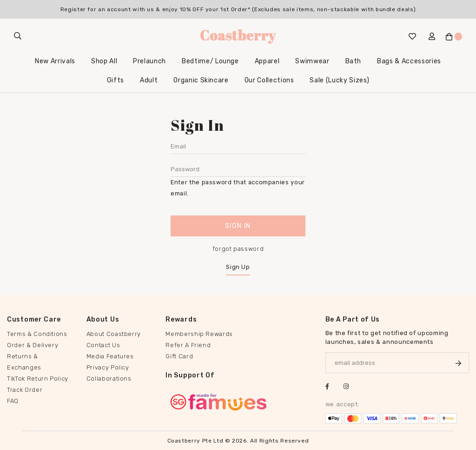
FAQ (13, 401)
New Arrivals (55, 61)
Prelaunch (149, 61)
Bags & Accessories (409, 61)
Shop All (104, 61)
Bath (354, 61)
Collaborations (109, 379)
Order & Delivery (33, 345)
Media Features (110, 356)
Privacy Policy (108, 367)
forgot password (238, 249)
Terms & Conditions (37, 334)
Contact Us (103, 345)
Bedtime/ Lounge (210, 61)
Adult (149, 80)
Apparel (267, 61)
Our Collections (269, 80)
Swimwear (312, 61)
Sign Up (238, 267)
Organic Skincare (201, 80)
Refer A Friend (188, 345)
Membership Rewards (199, 334)
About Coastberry (114, 334)
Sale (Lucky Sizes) (339, 80)
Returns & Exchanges (24, 362)
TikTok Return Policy (38, 379)
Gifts (116, 80)
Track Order (25, 390)
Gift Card (179, 356)
